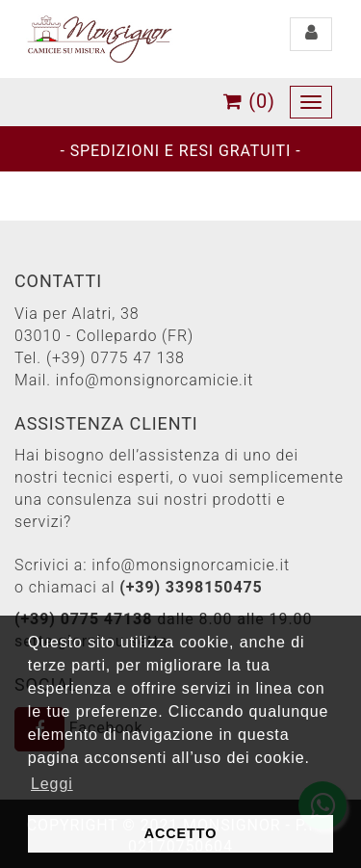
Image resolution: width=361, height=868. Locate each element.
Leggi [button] (52, 784)
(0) (249, 101)
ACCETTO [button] (181, 833)
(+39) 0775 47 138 (116, 358)
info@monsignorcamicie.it (155, 380)
